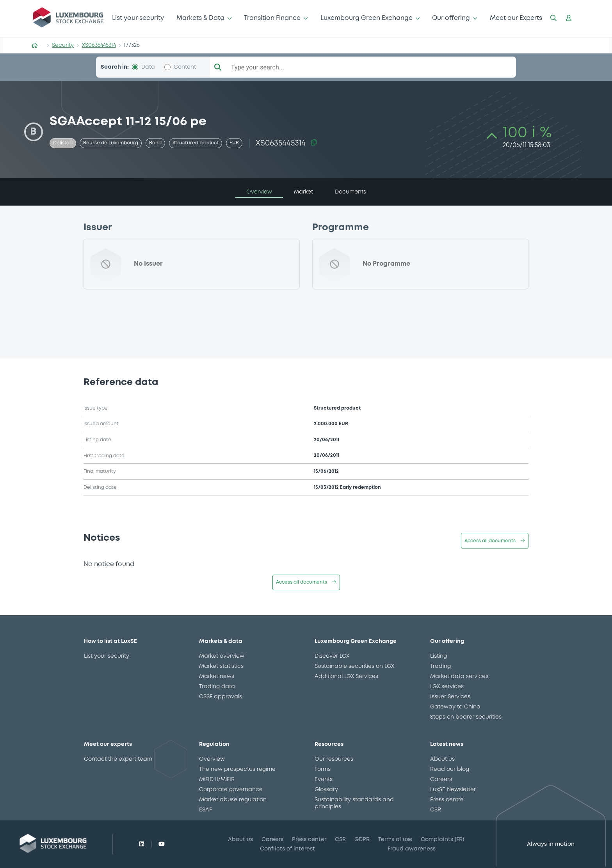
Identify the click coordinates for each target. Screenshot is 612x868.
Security (63, 45)
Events (324, 779)
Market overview (222, 656)
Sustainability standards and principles (354, 803)
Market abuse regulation (233, 800)
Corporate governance (231, 790)
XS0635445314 (99, 45)
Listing (439, 656)
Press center (309, 840)
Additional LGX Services (346, 676)
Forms (323, 769)
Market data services (459, 676)
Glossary (326, 790)
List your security (138, 18)
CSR (436, 810)
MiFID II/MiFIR (217, 779)
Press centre (447, 800)
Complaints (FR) (442, 840)
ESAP (206, 810)
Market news (217, 676)
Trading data (217, 687)
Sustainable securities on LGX (354, 666)
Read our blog (450, 769)
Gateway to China (455, 707)
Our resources (334, 759)
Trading (440, 666)
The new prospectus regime (237, 769)
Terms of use (395, 840)
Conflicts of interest (287, 849)
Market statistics (221, 666)
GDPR (362, 840)
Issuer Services (450, 697)
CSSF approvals (221, 697)
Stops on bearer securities (466, 717)
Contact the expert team (118, 759)
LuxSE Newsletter (453, 790)
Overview (212, 759)
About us (442, 759)
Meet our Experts (516, 18)
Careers (441, 779)
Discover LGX (332, 656)
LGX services (447, 687)
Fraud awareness (412, 849)
